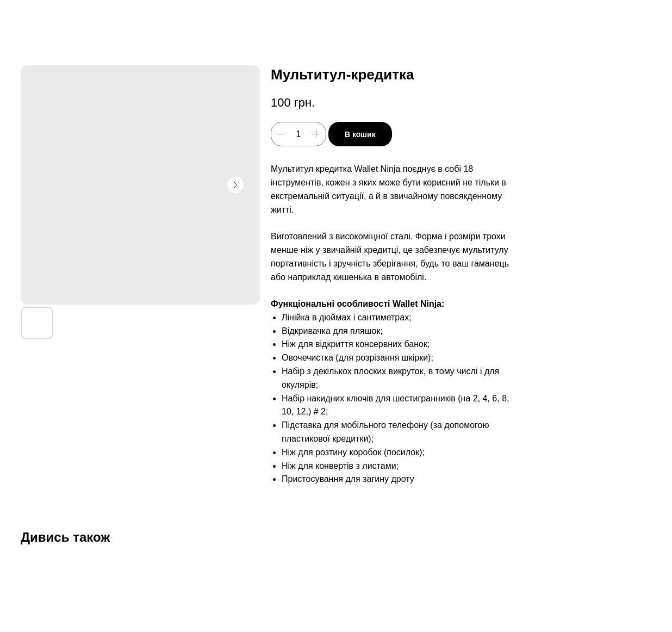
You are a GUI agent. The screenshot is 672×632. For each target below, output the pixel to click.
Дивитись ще (48, 17)
